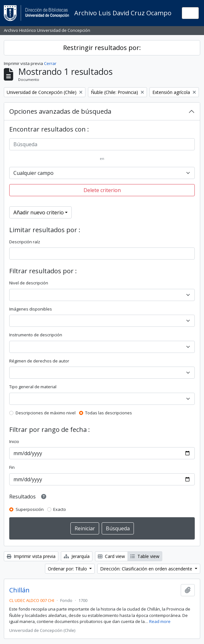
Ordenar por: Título (68, 569)
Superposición (30, 509)
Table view (145, 556)
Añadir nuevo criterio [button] (39, 212)
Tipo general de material (33, 387)
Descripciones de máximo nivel (46, 413)
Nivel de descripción (29, 283)
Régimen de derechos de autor (39, 361)
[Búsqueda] (102, 144)
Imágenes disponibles (31, 309)
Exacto (60, 509)
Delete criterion (102, 190)
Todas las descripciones (109, 413)
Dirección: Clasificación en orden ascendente (147, 569)
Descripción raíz (25, 242)
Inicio (14, 441)
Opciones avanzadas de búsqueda (60, 111)
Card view (111, 556)
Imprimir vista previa (31, 556)
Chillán (19, 590)
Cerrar (50, 63)
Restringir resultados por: (102, 48)
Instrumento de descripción (36, 335)
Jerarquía (77, 556)
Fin (12, 467)
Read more (160, 621)
